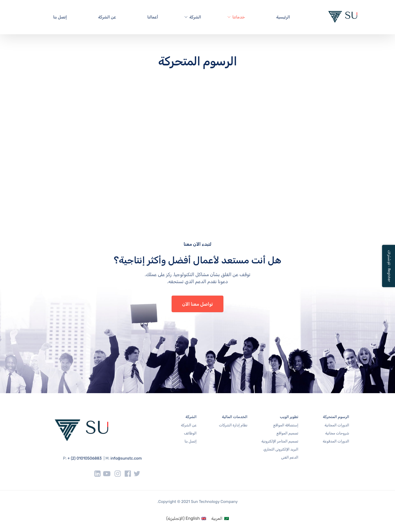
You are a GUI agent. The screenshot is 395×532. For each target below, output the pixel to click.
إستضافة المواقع (286, 425)
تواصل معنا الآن (198, 304)
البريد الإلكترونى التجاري (281, 449)
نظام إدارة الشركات (233, 425)
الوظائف (190, 433)
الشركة (195, 17)
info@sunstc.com (126, 458)
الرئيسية (283, 17)
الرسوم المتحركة (336, 417)
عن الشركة (107, 17)
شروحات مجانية (337, 433)
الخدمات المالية (235, 417)
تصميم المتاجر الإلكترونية (280, 441)
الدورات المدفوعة (336, 441)
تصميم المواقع (287, 433)
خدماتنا (239, 17)
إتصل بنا (60, 17)
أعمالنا (153, 17)
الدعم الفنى (290, 457)
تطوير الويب (289, 417)
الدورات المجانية (337, 425)
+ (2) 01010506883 (84, 458)
